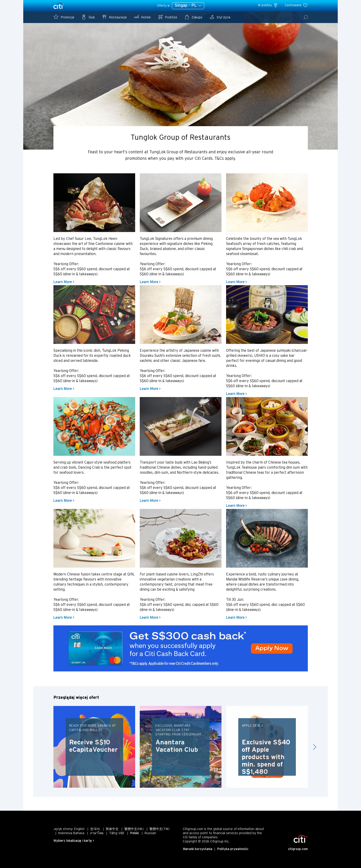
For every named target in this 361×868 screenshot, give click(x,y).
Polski (134, 833)
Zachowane (296, 5)
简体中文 (112, 829)
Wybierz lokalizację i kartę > (74, 841)
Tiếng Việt (117, 833)
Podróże (167, 17)
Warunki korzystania (198, 849)
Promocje (64, 17)
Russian (150, 833)
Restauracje (114, 17)
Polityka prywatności (233, 849)
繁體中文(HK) (134, 829)
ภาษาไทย (97, 833)
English (79, 829)
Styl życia (220, 17)
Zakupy (193, 17)
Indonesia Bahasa (71, 833)
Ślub (88, 17)
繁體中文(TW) (159, 829)
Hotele (142, 17)
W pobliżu (268, 5)
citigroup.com (298, 849)
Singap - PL (188, 6)
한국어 (95, 829)
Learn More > (64, 282)
